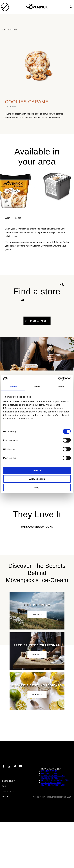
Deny (37, 487)
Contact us (8, 791)
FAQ (4, 786)
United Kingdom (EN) (55, 780)
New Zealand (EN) (53, 785)
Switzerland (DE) (53, 776)
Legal (5, 797)
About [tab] (61, 387)
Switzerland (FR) (53, 778)
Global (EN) (49, 773)
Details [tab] (37, 387)
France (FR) (49, 771)
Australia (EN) (51, 783)
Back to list (10, 29)
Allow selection (37, 479)
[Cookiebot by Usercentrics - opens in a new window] (58, 379)
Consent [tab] (13, 387)
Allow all (37, 471)
